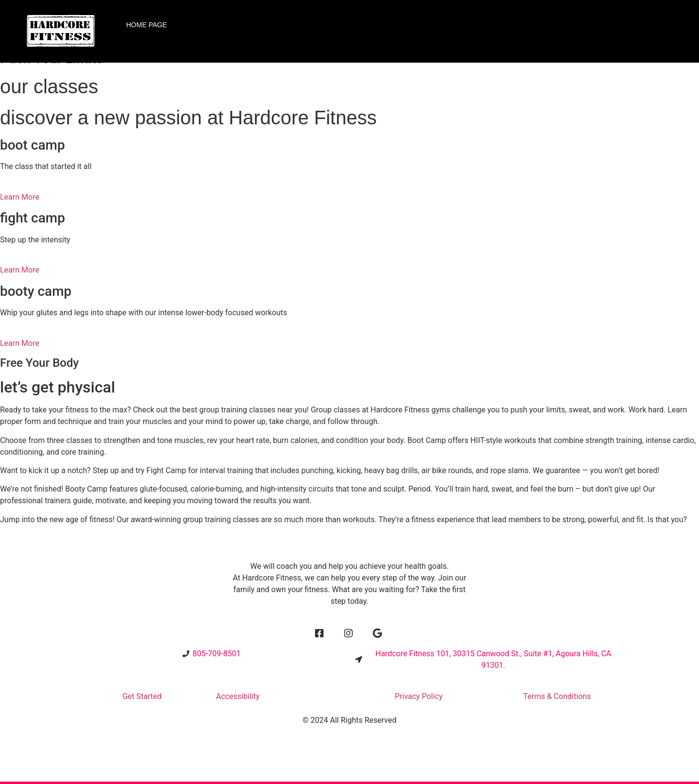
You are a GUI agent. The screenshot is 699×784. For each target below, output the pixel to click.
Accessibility (238, 696)
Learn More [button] (20, 197)
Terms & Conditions (557, 696)
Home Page (147, 25)
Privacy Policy (419, 696)
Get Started (142, 696)
